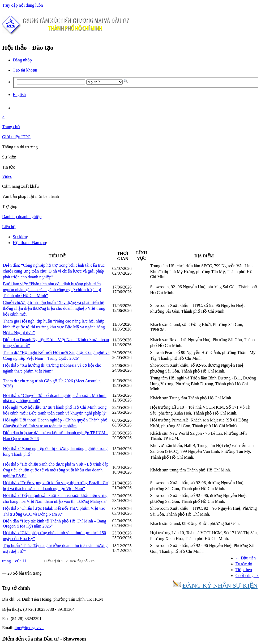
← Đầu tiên (246, 558)
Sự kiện (20, 237)
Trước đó (244, 564)
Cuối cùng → (247, 576)
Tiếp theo (244, 570)
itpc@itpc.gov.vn (29, 628)
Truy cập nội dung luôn (23, 5)
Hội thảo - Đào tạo (29, 243)
